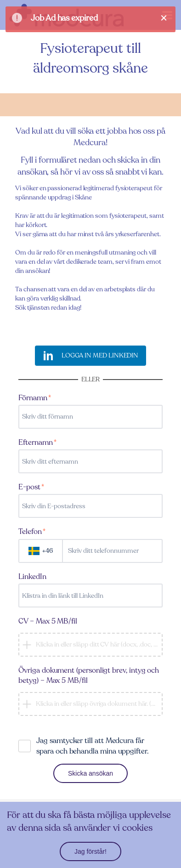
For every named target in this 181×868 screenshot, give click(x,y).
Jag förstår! (90, 851)
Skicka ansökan (90, 773)
